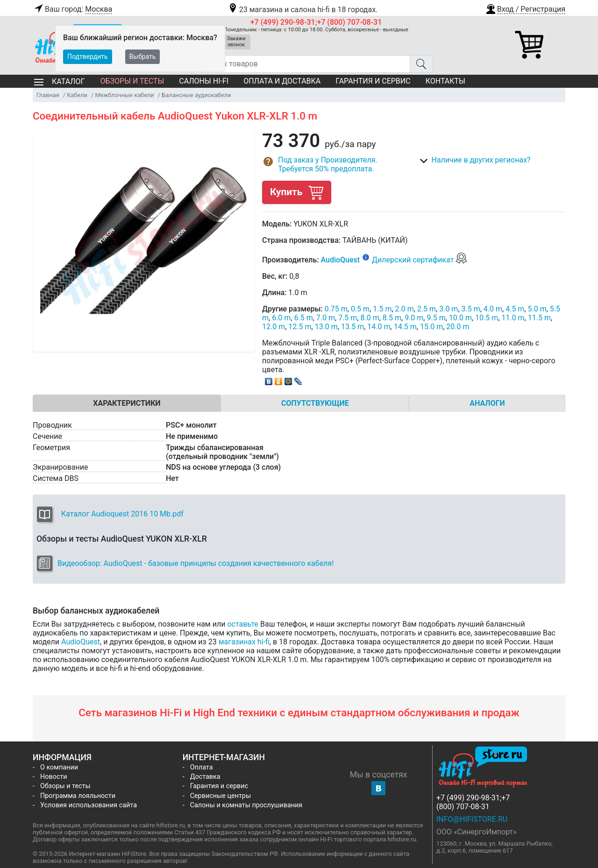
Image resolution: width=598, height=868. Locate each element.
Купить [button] (297, 192)
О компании (59, 767)
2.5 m (427, 309)
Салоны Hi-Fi (204, 81)
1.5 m (382, 309)
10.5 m (487, 318)
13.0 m (326, 327)
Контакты (445, 81)
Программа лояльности (78, 796)
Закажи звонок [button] (236, 42)
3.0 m (448, 309)
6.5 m (303, 318)
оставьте (243, 624)
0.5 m (360, 309)
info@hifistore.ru (472, 819)
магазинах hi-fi (244, 642)
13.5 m (352, 327)
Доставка (205, 777)
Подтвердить (88, 56)
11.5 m (539, 318)
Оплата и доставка (282, 81)
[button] (525, 8)
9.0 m (414, 318)
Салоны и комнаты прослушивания (246, 805)
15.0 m (431, 327)
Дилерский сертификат (420, 260)
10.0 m (460, 318)
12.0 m (274, 327)
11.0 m (513, 318)
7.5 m (348, 318)
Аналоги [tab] (487, 403)
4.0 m (493, 309)
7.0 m (326, 318)
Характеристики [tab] (127, 403)
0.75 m (336, 309)
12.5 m (300, 327)
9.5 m (436, 318)
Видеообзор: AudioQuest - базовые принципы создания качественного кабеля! (196, 563)
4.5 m (515, 309)
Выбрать (143, 56)
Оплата (202, 767)
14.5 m (405, 327)
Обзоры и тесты (132, 81)
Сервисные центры (221, 796)
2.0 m (405, 309)
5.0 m (537, 309)
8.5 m (392, 318)
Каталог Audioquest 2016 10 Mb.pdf (122, 514)
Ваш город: (72, 9)
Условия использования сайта (89, 805)
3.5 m (471, 309)
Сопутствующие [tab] (315, 403)
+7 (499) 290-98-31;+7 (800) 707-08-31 (316, 22)
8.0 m (370, 318)
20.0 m (458, 327)
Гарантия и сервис (373, 81)
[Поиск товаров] (305, 64)
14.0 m (379, 327)
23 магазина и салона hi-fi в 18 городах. (303, 10)
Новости (54, 777)
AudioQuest (340, 260)
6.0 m (281, 318)
